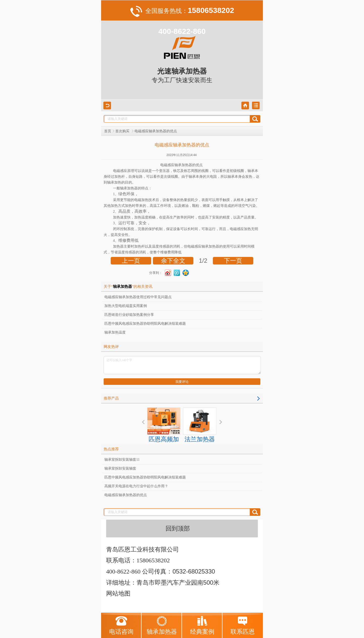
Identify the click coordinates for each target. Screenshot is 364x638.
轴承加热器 (162, 625)
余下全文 (173, 261)
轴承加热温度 (115, 332)
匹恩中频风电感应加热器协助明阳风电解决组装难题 (145, 324)
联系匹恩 (243, 625)
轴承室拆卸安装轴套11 (122, 460)
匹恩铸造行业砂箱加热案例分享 (129, 315)
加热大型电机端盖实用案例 (126, 306)
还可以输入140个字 (182, 365)
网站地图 (118, 593)
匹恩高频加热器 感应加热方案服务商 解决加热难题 (164, 443)
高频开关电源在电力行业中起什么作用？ (136, 486)
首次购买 (123, 131)
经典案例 (202, 625)
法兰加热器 (200, 425)
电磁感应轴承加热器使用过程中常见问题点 (138, 297)
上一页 (131, 261)
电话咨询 (121, 625)
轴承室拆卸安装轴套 (120, 468)
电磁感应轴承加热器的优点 (126, 495)
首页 (108, 131)
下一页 (233, 261)
